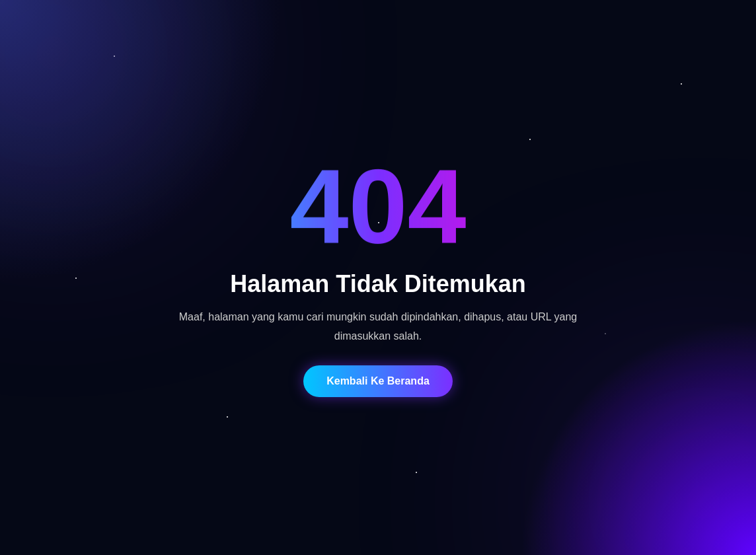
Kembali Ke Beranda (378, 381)
